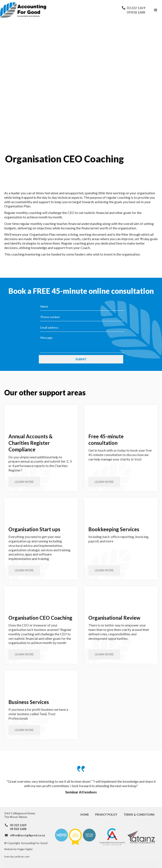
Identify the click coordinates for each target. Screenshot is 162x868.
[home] (59, 10)
